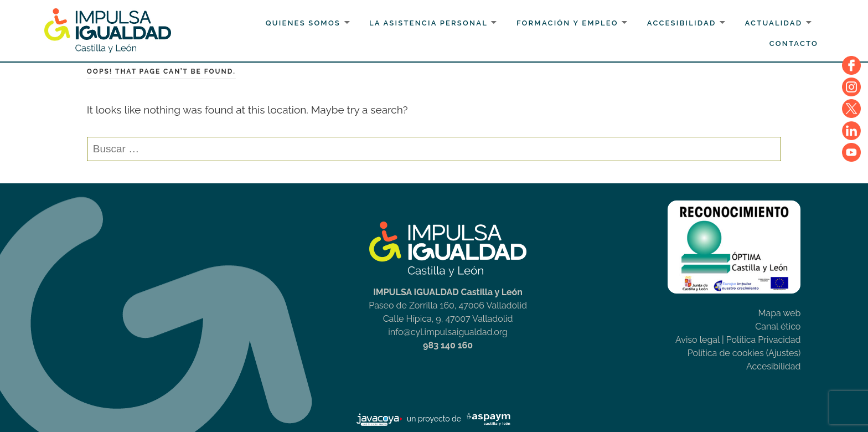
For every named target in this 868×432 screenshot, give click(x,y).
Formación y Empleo (567, 23)
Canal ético (778, 326)
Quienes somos (303, 23)
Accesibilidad (682, 23)
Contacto (794, 43)
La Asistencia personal (428, 23)
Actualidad (773, 23)
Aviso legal (697, 340)
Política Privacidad (764, 340)
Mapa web (779, 313)
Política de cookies (726, 353)
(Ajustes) (784, 353)
